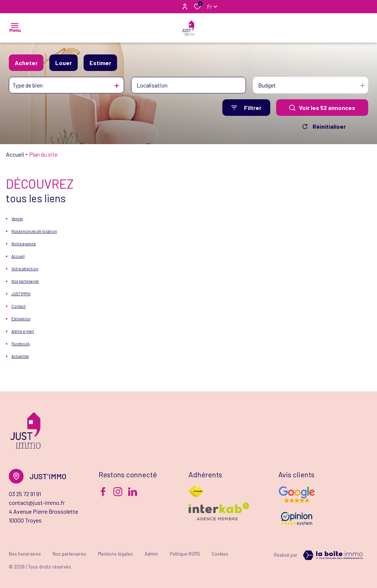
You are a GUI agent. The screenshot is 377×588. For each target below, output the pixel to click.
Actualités (20, 356)
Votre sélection (25, 269)
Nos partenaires (25, 281)
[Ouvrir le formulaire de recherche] (246, 108)
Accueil (15, 154)
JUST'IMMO (21, 294)
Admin (151, 554)
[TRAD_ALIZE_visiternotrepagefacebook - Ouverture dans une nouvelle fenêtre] (103, 492)
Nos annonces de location (34, 231)
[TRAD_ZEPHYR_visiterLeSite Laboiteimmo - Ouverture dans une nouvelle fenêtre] (333, 555)
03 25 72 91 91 (25, 494)
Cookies (220, 554)
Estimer (100, 63)
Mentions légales (115, 554)
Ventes (17, 219)
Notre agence (24, 244)
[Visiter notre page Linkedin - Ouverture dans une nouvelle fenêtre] (133, 492)
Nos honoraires (25, 554)
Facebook (21, 344)
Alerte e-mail (23, 331)
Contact (19, 306)
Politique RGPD (185, 554)
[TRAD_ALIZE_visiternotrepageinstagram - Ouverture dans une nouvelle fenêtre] (118, 492)
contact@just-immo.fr (37, 503)
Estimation (21, 319)
